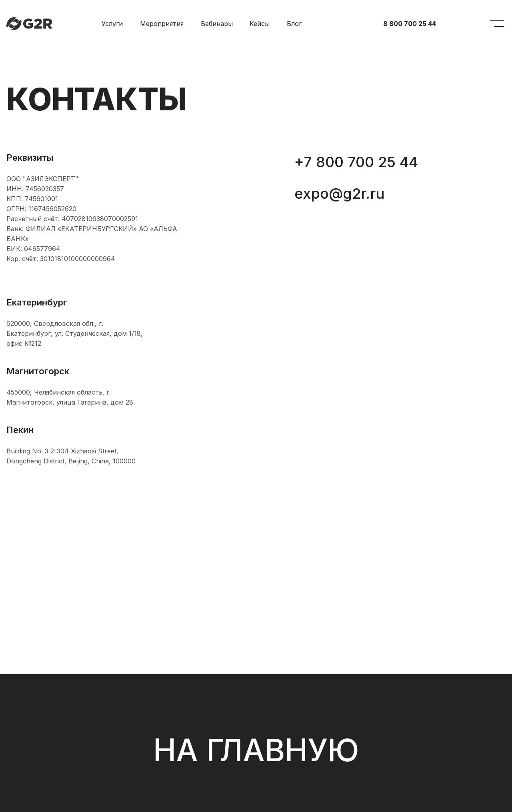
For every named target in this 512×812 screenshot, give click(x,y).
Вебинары (217, 24)
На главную (256, 750)
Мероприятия (162, 24)
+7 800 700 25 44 (356, 162)
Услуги (112, 24)
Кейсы (260, 24)
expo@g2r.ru (340, 194)
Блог (294, 24)
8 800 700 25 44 (410, 24)
